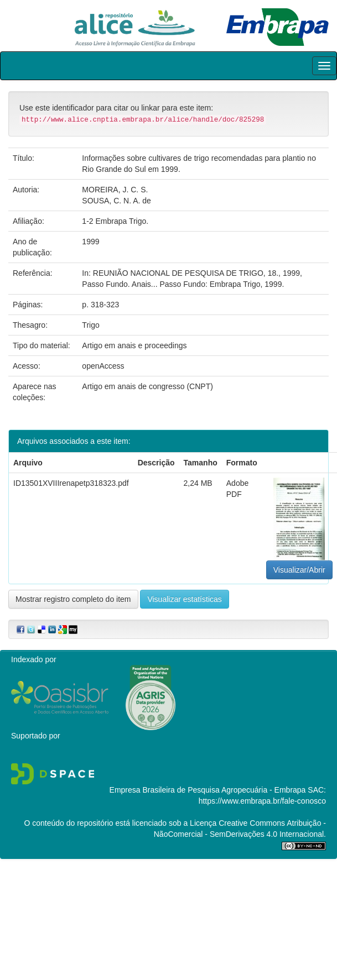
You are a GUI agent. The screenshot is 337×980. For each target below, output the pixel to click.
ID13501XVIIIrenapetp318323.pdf (71, 483)
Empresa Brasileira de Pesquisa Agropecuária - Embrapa (208, 790)
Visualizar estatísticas (184, 599)
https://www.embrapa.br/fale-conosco (262, 801)
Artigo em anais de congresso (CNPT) (147, 386)
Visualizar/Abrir (299, 570)
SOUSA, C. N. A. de (116, 201)
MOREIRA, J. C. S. (115, 190)
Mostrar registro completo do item (73, 599)
